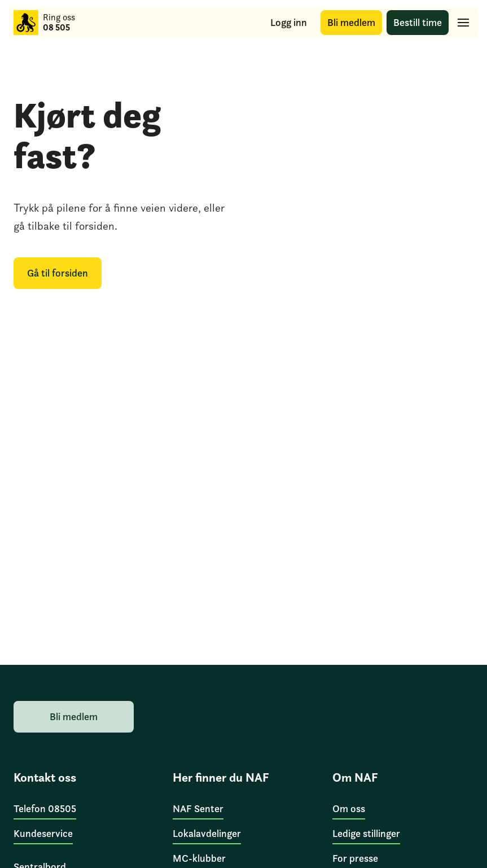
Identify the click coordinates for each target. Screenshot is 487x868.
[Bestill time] (418, 23)
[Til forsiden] (26, 23)
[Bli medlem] (351, 23)
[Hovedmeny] (463, 23)
